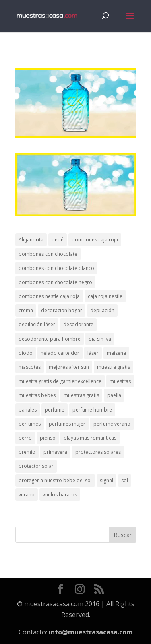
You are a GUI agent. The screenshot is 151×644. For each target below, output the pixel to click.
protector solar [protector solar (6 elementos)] (36, 466)
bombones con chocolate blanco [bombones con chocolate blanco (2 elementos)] (56, 268)
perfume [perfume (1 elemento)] (55, 410)
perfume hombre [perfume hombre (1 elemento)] (92, 410)
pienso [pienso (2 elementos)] (48, 438)
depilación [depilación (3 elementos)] (102, 310)
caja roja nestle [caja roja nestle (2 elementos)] (105, 296)
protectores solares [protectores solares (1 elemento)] (98, 452)
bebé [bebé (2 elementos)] (58, 240)
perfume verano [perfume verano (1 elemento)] (112, 424)
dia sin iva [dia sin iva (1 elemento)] (100, 339)
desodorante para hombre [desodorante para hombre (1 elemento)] (50, 339)
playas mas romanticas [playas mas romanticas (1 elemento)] (90, 438)
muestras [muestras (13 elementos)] (120, 381)
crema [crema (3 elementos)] (26, 310)
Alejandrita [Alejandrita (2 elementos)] (31, 240)
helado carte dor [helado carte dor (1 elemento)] (60, 353)
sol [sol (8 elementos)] (125, 480)
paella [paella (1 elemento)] (114, 395)
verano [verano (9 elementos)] (27, 495)
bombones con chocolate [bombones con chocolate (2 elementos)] (48, 254)
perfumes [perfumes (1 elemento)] (30, 424)
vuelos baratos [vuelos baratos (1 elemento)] (60, 495)
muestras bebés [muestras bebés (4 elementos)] (37, 395)
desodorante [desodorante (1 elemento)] (78, 324)
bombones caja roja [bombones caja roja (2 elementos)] (95, 240)
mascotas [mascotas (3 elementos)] (30, 367)
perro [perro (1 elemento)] (25, 438)
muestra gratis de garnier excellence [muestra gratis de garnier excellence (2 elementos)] (60, 381)
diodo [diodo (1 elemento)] (26, 353)
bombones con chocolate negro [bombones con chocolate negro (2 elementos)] (55, 282)
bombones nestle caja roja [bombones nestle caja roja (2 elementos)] (49, 296)
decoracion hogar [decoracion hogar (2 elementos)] (62, 310)
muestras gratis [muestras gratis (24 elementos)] (81, 395)
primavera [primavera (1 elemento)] (55, 452)
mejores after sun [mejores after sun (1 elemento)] (69, 367)
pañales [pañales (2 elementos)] (28, 410)
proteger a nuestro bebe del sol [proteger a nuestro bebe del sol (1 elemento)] (55, 480)
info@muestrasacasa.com (91, 632)
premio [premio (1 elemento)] (27, 452)
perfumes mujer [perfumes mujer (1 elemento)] (67, 424)
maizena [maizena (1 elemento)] (116, 353)
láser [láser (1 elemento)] (93, 353)
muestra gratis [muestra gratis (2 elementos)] (114, 367)
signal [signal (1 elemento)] (107, 480)
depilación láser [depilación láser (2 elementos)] (37, 324)
